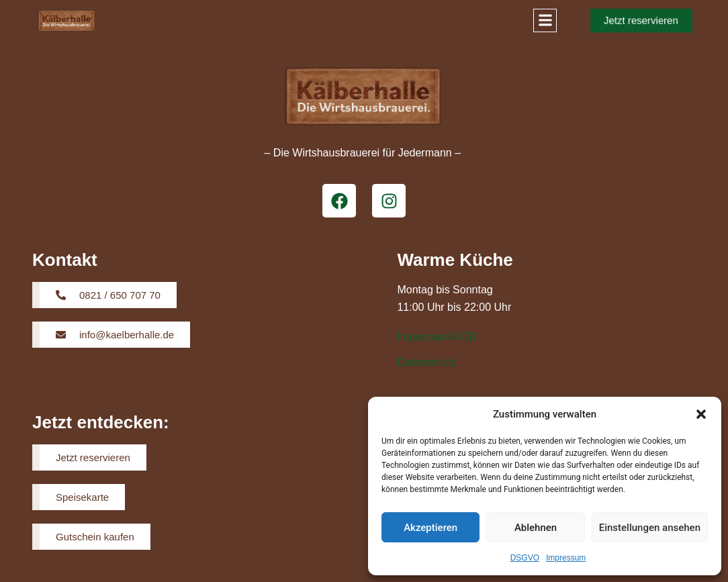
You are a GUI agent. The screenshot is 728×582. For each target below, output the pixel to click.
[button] (701, 414)
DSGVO (525, 558)
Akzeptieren (430, 528)
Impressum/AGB (436, 337)
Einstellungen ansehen (650, 528)
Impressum (566, 558)
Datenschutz (427, 362)
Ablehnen (536, 528)
